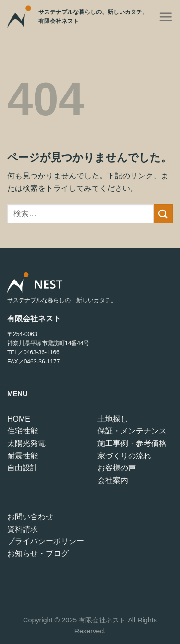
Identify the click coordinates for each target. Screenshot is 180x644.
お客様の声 (117, 468)
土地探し (113, 419)
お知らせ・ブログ (38, 554)
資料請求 (23, 529)
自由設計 (23, 468)
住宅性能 (23, 431)
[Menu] (166, 17)
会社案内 (113, 480)
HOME (19, 419)
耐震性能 (23, 456)
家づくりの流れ (124, 456)
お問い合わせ (30, 517)
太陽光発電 (26, 443)
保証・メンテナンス (132, 431)
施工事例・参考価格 (132, 443)
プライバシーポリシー (46, 541)
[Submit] (163, 214)
